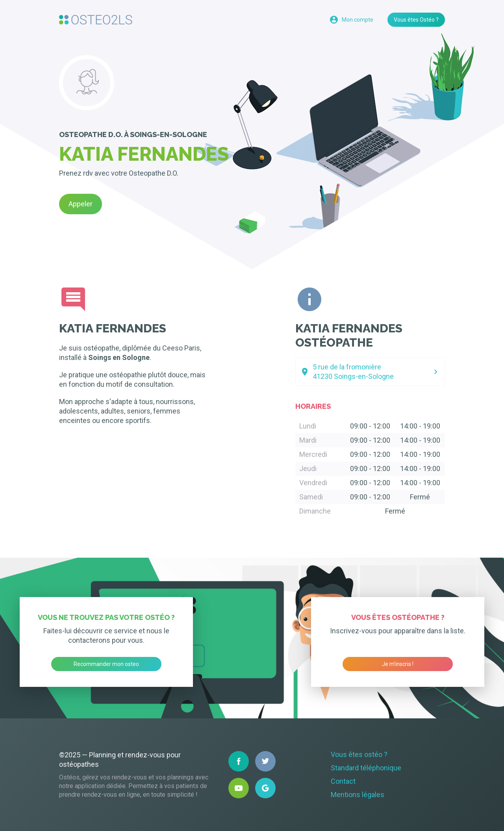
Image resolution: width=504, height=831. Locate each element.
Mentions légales (358, 795)
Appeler (81, 204)
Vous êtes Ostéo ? (416, 20)
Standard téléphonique (366, 768)
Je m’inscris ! (398, 664)
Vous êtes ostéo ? (359, 754)
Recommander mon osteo (106, 664)
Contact (343, 781)
